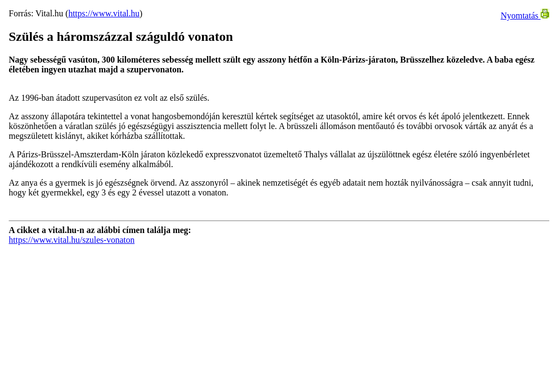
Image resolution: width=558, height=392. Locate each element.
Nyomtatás (525, 16)
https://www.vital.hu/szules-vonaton (72, 240)
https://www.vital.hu (104, 13)
